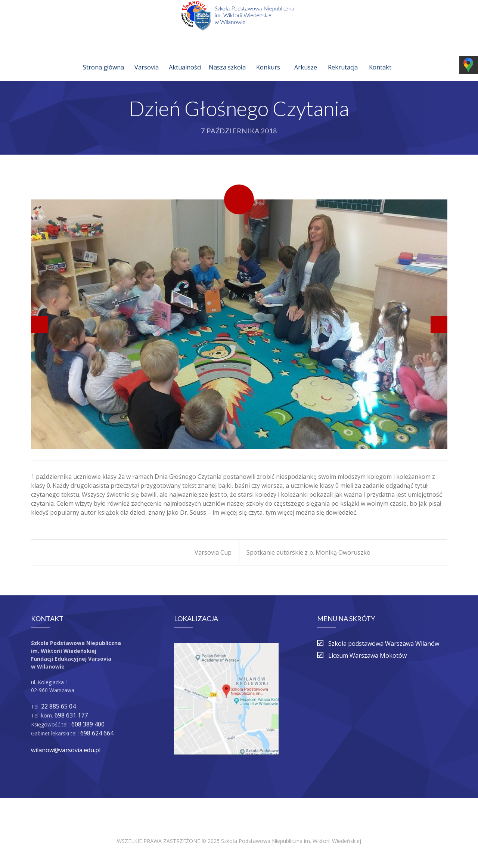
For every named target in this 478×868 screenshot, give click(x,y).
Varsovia (147, 58)
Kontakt (380, 58)
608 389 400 (88, 724)
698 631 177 (71, 715)
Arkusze (306, 58)
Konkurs (268, 58)
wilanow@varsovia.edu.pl (66, 750)
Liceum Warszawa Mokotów (367, 655)
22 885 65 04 (58, 706)
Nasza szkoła (227, 58)
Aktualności (185, 58)
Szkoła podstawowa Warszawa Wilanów (384, 644)
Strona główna (103, 58)
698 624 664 (97, 733)
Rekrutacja (343, 58)
